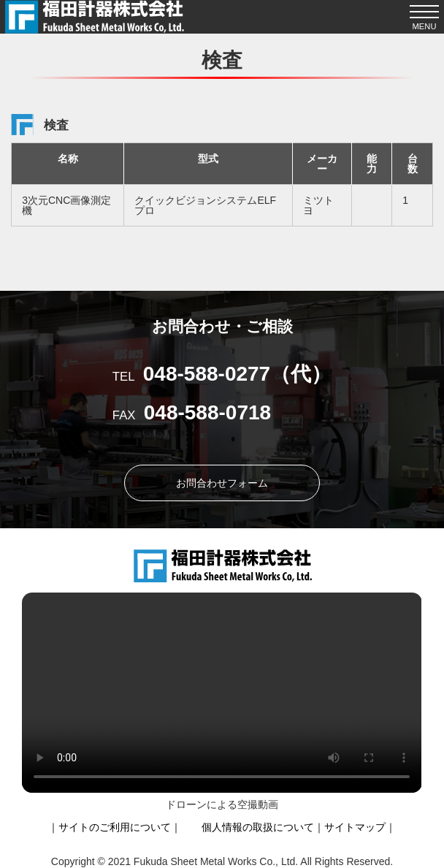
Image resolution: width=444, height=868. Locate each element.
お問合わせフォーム (222, 483)
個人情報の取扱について (258, 827)
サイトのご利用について (115, 827)
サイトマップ (355, 827)
